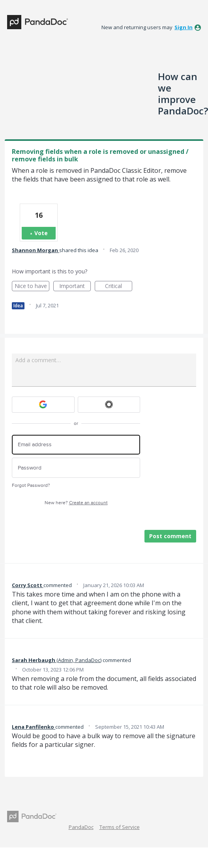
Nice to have (32, 287)
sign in (184, 27)
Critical (119, 287)
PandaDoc (81, 827)
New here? (76, 503)
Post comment (170, 536)
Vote (41, 233)
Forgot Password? (31, 485)
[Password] (76, 468)
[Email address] (76, 445)
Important (75, 287)
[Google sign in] (43, 405)
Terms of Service (120, 827)
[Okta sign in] (109, 405)
